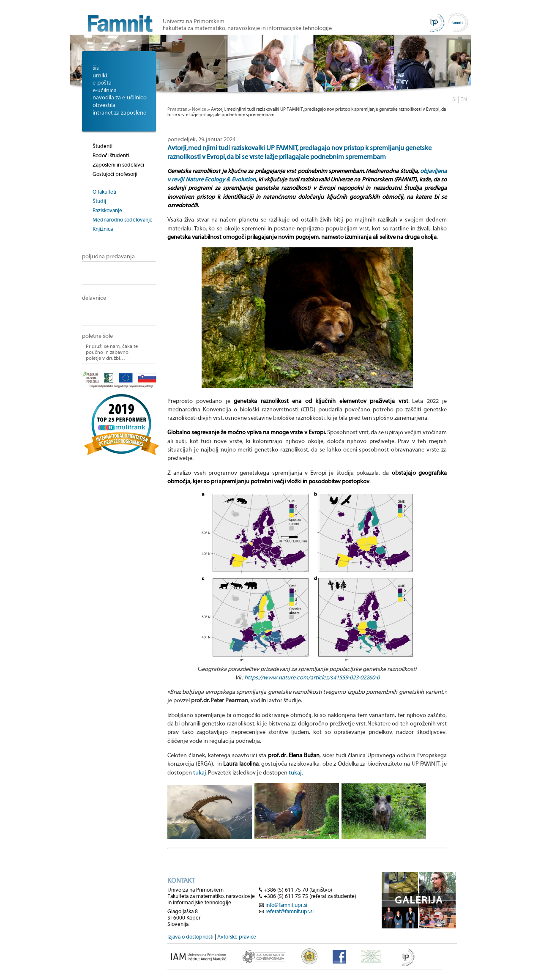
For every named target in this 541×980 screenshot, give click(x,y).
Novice (199, 109)
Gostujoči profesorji (115, 174)
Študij (99, 201)
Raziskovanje (107, 210)
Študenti (102, 146)
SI (454, 99)
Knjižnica (103, 229)
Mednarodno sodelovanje (123, 220)
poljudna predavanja (108, 257)
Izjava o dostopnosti (190, 937)
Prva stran (177, 109)
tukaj (200, 773)
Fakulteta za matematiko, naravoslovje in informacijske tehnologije (247, 28)
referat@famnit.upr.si (290, 911)
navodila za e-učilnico (120, 98)
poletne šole (97, 336)
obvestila (104, 105)
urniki (100, 76)
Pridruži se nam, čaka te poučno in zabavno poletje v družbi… (112, 352)
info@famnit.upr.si (286, 905)
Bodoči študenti (111, 155)
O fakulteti (104, 192)
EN (464, 99)
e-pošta (102, 83)
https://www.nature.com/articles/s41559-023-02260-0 (312, 678)
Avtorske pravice (237, 937)
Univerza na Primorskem (194, 22)
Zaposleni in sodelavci (118, 165)
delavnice (94, 298)
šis (96, 68)
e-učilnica (105, 90)
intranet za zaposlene (119, 113)
